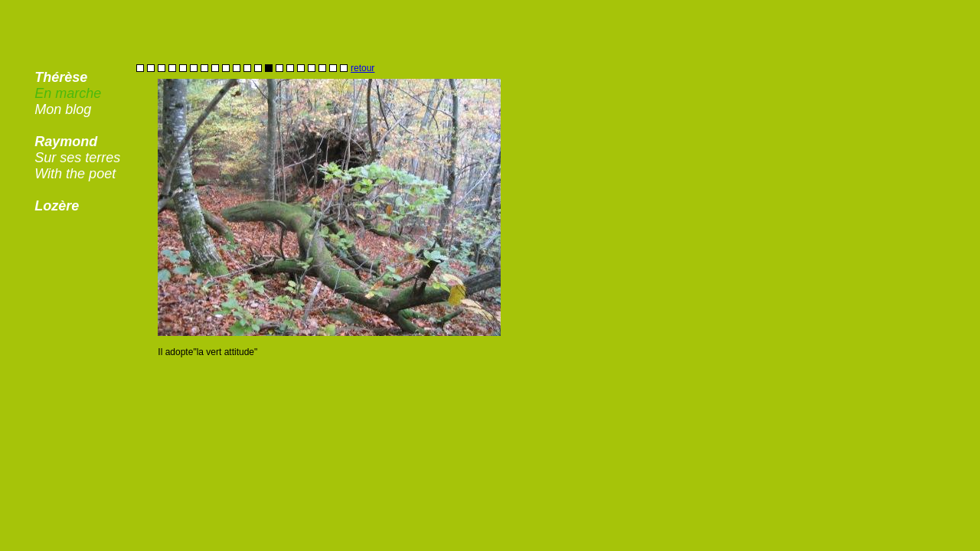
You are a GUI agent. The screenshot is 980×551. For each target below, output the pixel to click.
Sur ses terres (77, 158)
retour (363, 68)
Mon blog (63, 109)
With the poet (75, 174)
